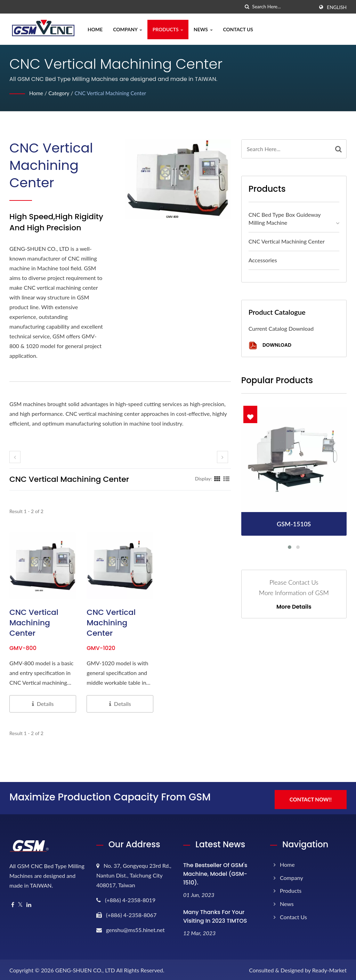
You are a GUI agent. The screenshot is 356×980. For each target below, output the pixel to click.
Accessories (263, 260)
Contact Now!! (313, 797)
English (337, 7)
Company (128, 29)
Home (95, 29)
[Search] (283, 7)
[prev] (15, 457)
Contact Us (238, 29)
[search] (247, 7)
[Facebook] (13, 903)
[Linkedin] (29, 903)
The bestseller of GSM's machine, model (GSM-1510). (215, 872)
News (203, 29)
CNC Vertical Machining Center (115, 93)
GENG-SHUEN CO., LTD (85, 969)
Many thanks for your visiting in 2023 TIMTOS (215, 915)
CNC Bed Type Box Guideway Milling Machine (285, 219)
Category (60, 93)
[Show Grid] (217, 478)
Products (168, 29)
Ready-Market (329, 969)
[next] (222, 457)
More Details (294, 607)
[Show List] (226, 478)
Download (270, 345)
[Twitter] (20, 903)
